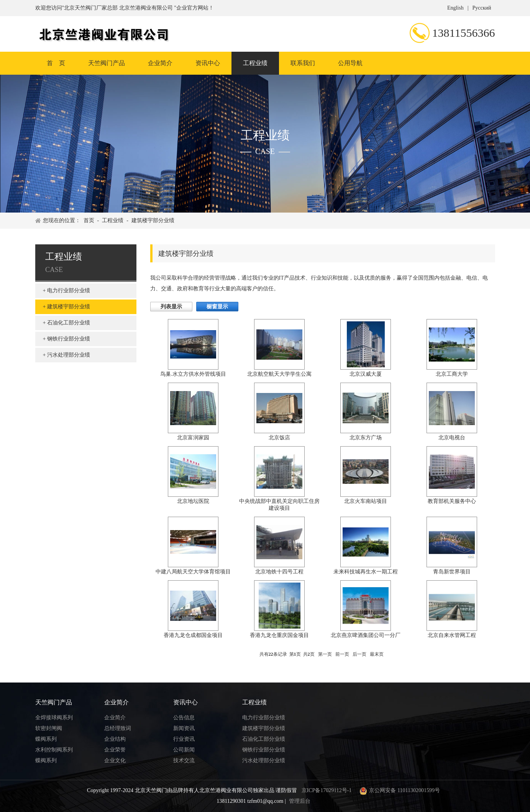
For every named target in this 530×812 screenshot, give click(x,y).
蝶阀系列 (46, 739)
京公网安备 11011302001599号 (399, 790)
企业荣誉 (115, 750)
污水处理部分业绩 (69, 355)
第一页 (325, 654)
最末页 (377, 654)
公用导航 (350, 63)
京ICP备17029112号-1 (327, 790)
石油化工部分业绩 (69, 323)
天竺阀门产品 (107, 63)
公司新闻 (184, 750)
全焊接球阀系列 (54, 718)
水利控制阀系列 (54, 750)
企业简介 (160, 63)
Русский (482, 8)
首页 (89, 220)
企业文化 (115, 760)
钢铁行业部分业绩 (69, 339)
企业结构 (115, 739)
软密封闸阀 (49, 728)
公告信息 (184, 718)
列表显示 (171, 307)
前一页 (342, 654)
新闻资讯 (184, 728)
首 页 (56, 63)
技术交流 (184, 760)
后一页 (359, 654)
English (455, 8)
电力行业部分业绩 (69, 291)
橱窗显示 (217, 307)
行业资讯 (184, 739)
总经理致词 (118, 728)
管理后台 (300, 801)
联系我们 (303, 63)
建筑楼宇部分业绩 (153, 220)
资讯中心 (208, 63)
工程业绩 (255, 63)
